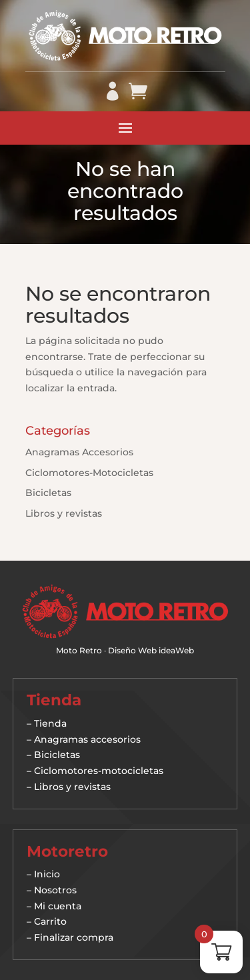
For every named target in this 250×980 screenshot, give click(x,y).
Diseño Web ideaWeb (151, 650)
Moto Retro (79, 650)
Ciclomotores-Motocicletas (89, 473)
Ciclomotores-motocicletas (99, 771)
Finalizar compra (74, 937)
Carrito (50, 921)
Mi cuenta (58, 906)
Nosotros (55, 890)
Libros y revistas (64, 513)
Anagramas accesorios (87, 739)
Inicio (47, 874)
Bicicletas (48, 493)
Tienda (50, 723)
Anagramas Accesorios (79, 452)
